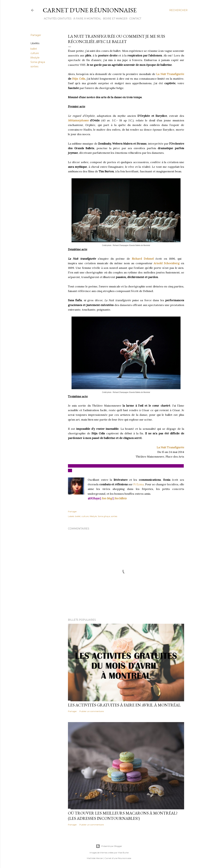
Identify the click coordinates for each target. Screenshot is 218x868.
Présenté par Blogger (109, 846)
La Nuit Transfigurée (170, 74)
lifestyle (35, 58)
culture (35, 53)
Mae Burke (123, 853)
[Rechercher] (178, 10)
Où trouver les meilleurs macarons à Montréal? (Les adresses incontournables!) (123, 816)
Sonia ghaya (38, 62)
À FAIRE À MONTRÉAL (86, 19)
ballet (34, 49)
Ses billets (120, 498)
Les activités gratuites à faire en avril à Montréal (124, 705)
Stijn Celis (79, 79)
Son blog (107, 498)
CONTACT (134, 19)
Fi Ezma (139, 484)
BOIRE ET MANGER (114, 19)
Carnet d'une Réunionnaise (90, 10)
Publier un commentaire (92, 711)
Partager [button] (36, 35)
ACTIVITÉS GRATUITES (57, 19)
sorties (34, 66)
